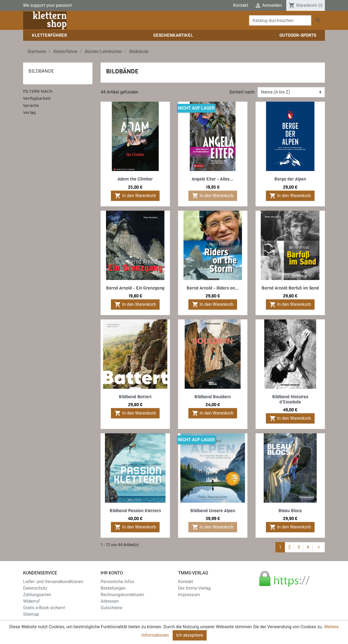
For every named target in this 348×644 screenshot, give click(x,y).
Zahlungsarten (37, 595)
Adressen (110, 601)
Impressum (189, 595)
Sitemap (31, 614)
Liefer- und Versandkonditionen (53, 582)
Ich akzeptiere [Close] (190, 638)
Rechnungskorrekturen (122, 595)
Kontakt (241, 5)
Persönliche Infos (117, 582)
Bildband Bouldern (213, 397)
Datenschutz (35, 588)
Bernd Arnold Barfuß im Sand (290, 288)
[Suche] (280, 20)
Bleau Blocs (290, 511)
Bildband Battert (135, 397)
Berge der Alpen (290, 179)
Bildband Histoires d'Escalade (290, 399)
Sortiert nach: (242, 92)
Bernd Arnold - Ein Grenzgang (135, 288)
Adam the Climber (135, 179)
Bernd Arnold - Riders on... (213, 288)
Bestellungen (113, 588)
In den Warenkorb (135, 196)
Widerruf (31, 601)
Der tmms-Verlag (194, 588)
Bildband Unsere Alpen (213, 511)
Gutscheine (111, 608)
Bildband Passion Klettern (135, 511)
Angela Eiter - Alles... (213, 179)
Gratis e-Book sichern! (44, 608)
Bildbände (41, 71)
